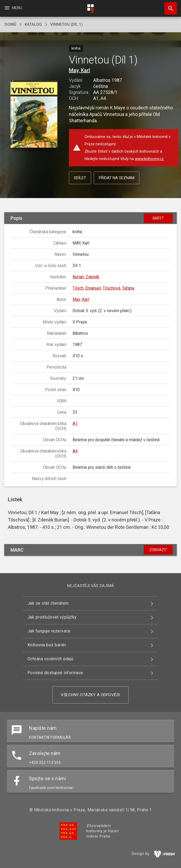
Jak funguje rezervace (49, 631)
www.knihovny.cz (149, 159)
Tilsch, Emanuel (87, 288)
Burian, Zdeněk (86, 277)
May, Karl (79, 70)
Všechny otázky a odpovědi (90, 695)
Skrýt (158, 218)
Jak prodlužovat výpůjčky (52, 617)
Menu (13, 8)
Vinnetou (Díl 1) (67, 24)
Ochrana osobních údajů (51, 659)
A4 (75, 451)
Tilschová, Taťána (118, 288)
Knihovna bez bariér (47, 645)
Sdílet (80, 178)
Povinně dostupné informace (55, 673)
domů (10, 24)
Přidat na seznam (117, 178)
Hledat (168, 6)
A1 (75, 424)
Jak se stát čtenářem (48, 603)
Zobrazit (158, 550)
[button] (34, 115)
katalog (33, 24)
